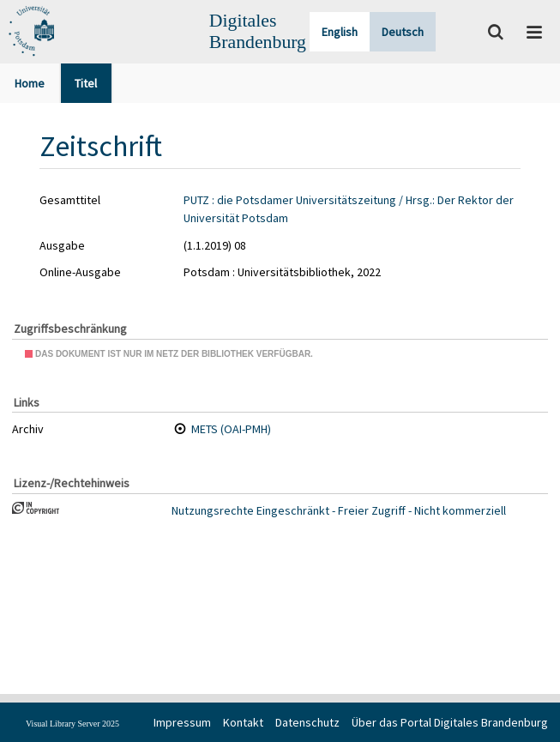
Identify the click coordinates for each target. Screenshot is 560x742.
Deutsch (403, 32)
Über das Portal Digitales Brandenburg (450, 722)
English (340, 32)
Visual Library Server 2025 (72, 724)
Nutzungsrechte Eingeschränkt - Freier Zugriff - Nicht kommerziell (339, 510)
